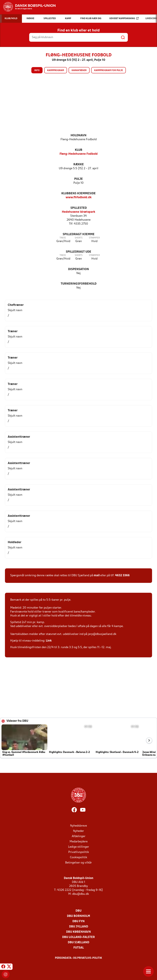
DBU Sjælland (78, 943)
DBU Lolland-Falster (78, 937)
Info (37, 70)
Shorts (79, 238)
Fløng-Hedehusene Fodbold (79, 154)
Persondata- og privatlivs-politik (78, 958)
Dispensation (78, 269)
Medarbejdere (79, 842)
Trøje (63, 238)
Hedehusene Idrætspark (78, 212)
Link (49, 641)
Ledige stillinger (79, 847)
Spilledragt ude (78, 252)
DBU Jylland (79, 927)
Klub (79, 150)
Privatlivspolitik (79, 852)
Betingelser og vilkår (78, 863)
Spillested (79, 208)
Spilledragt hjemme (79, 234)
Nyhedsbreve (78, 826)
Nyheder (78, 831)
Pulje (78, 179)
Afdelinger (79, 836)
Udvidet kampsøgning (124, 18)
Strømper (94, 238)
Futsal (79, 948)
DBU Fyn (78, 921)
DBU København (78, 932)
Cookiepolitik (78, 857)
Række (79, 165)
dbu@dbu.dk (81, 894)
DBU (78, 911)
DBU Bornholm (78, 916)
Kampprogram (56, 70)
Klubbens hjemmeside (78, 194)
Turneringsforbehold (79, 284)
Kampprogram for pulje (109, 70)
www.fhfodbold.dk (79, 197)
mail (97, 576)
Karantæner (79, 70)
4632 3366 (122, 576)
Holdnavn (78, 136)
